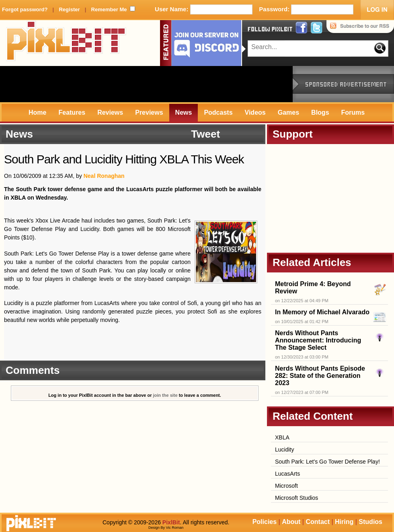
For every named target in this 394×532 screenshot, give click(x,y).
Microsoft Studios (297, 498)
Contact (318, 522)
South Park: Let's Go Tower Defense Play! (327, 462)
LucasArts (287, 474)
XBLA (282, 437)
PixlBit (66, 43)
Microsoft (286, 486)
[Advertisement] (146, 84)
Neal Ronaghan (104, 176)
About (291, 522)
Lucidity (284, 450)
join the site (165, 395)
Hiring (344, 522)
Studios (370, 522)
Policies (265, 522)
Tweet (205, 134)
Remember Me (109, 9)
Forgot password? (25, 9)
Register (69, 9)
